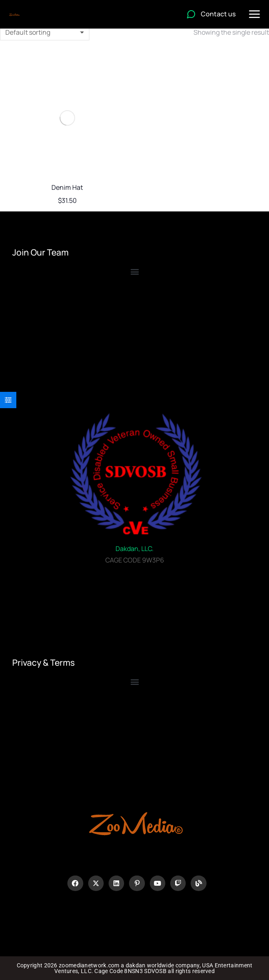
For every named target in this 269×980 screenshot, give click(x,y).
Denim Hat (67, 187)
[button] (134, 682)
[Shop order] (45, 32)
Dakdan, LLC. (134, 549)
